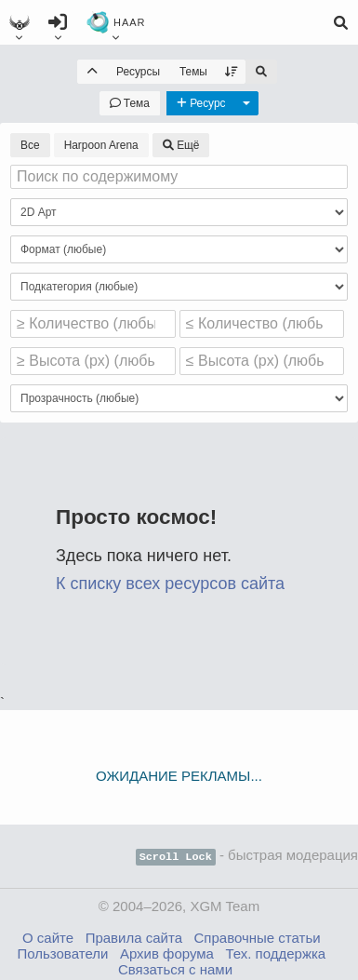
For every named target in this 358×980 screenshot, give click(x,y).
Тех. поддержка (275, 952)
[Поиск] (341, 22)
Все (30, 145)
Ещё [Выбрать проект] (181, 145)
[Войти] (58, 22)
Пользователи (62, 952)
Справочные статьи (258, 936)
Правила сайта (134, 936)
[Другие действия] (246, 103)
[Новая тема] (130, 103)
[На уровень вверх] (92, 72)
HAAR (116, 26)
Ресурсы (138, 72)
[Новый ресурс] (201, 103)
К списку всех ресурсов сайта (170, 584)
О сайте (48, 936)
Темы (193, 72)
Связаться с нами (175, 967)
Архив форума (167, 952)
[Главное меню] (20, 22)
